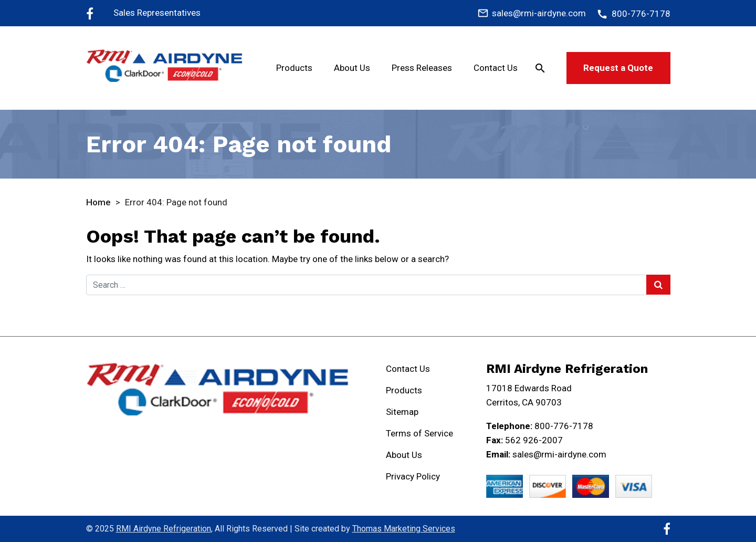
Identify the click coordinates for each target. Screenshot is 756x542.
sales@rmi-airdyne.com (559, 454)
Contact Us (496, 68)
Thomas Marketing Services (404, 529)
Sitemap (402, 412)
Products (294, 68)
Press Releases (422, 68)
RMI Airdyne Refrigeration (164, 529)
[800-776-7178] (633, 14)
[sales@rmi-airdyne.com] (532, 13)
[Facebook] (90, 13)
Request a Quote (618, 68)
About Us (352, 68)
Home (98, 202)
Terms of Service (419, 433)
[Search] (540, 68)
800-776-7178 (564, 426)
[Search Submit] (658, 285)
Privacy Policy (413, 476)
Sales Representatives (157, 13)
